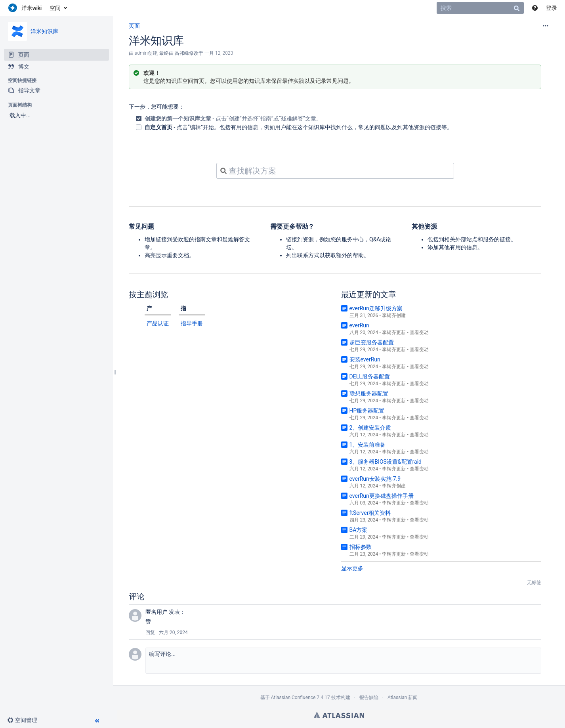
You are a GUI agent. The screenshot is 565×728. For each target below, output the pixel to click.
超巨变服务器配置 (372, 342)
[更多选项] (546, 26)
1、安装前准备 (368, 445)
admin (141, 53)
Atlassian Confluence (293, 697)
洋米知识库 (44, 31)
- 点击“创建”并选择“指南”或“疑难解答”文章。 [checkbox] (233, 118)
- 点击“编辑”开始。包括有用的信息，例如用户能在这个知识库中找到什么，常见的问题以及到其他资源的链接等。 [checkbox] (299, 127)
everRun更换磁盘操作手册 (382, 496)
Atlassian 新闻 (403, 697)
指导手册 (192, 323)
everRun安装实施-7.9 (375, 479)
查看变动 (419, 332)
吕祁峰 (182, 53)
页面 (134, 26)
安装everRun (365, 359)
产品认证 (158, 323)
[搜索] (480, 8)
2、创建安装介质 (370, 428)
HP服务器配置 (367, 411)
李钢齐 (389, 315)
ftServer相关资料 (370, 513)
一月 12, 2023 (219, 53)
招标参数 (361, 547)
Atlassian (339, 715)
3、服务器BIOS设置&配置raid (386, 462)
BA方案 (359, 530)
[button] (25, 720)
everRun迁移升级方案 (376, 308)
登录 (552, 8)
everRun (359, 325)
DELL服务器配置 (370, 376)
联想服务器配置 (369, 394)
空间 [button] (55, 8)
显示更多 (352, 568)
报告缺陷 (369, 697)
